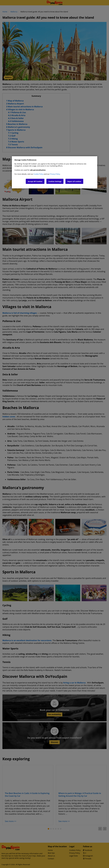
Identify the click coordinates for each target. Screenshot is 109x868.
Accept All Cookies (35, 181)
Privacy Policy (55, 174)
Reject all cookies (74, 181)
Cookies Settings (55, 181)
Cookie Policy (39, 174)
